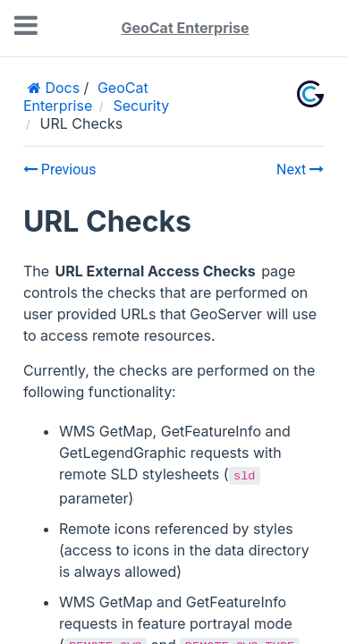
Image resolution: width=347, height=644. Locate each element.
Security (141, 106)
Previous (60, 169)
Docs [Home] (60, 88)
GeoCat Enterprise (185, 28)
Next (300, 169)
